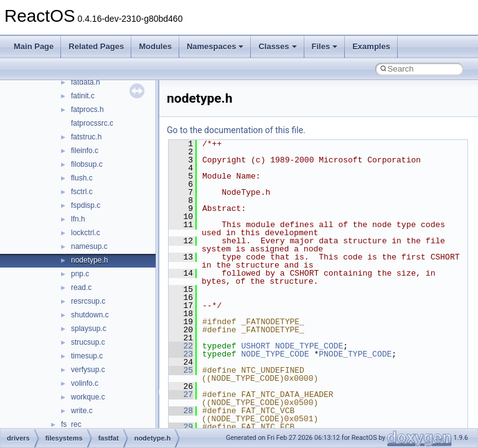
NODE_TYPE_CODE (309, 346)
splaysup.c (89, 329)
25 (181, 370)
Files (325, 46)
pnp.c (80, 274)
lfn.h (78, 219)
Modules (155, 46)
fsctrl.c (82, 192)
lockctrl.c (86, 233)
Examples (371, 46)
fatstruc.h (86, 137)
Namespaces (215, 46)
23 (181, 354)
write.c (82, 411)
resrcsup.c (88, 301)
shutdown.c (90, 315)
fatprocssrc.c (92, 123)
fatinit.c (83, 96)
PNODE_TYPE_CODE (355, 354)
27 (181, 394)
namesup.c (89, 246)
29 (181, 427)
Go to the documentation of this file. (236, 130)
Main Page (34, 46)
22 (181, 346)
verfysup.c (88, 370)
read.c (81, 287)
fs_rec (71, 424)
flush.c (82, 178)
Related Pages (96, 46)
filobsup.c (87, 164)
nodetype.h (89, 260)
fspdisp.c (86, 205)
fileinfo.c (85, 151)
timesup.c (87, 356)
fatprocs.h (87, 110)
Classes (277, 46)
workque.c (88, 397)
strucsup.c (88, 342)
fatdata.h (86, 82)
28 (181, 411)
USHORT (255, 346)
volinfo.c (85, 383)
